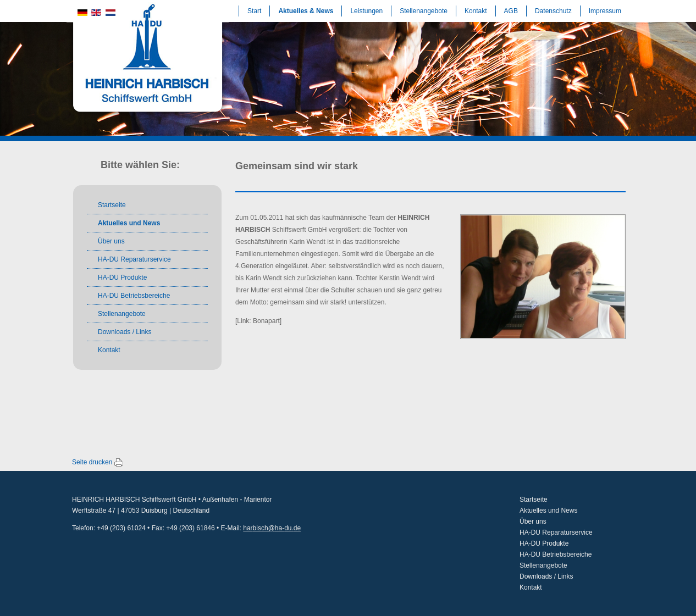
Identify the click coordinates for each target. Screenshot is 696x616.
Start (254, 11)
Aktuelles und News (129, 223)
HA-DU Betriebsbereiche (134, 296)
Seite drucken (92, 462)
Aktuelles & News (306, 11)
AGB (511, 11)
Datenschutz (553, 11)
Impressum (605, 11)
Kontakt (476, 11)
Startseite (112, 205)
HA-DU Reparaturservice (134, 259)
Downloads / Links (125, 332)
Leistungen (366, 11)
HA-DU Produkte (122, 278)
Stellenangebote (424, 11)
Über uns (111, 241)
